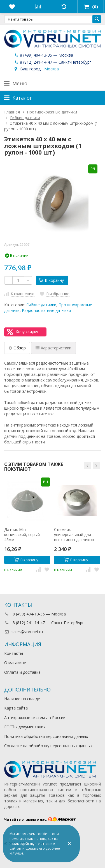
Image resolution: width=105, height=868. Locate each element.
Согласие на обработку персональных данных (48, 746)
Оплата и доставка (22, 672)
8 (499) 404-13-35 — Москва (43, 55)
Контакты (14, 653)
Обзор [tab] (17, 348)
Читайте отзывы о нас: (40, 819)
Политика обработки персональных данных (46, 736)
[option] (27, 525)
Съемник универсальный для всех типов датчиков (74, 535)
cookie (42, 834)
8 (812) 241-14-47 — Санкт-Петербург (53, 62)
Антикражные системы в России (35, 718)
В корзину (51, 280)
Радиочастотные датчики (46, 310)
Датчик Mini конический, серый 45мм (22, 535)
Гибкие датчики (41, 305)
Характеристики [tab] (53, 348)
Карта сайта (16, 708)
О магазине (15, 663)
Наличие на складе (22, 699)
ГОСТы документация (25, 727)
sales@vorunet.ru (24, 632)
